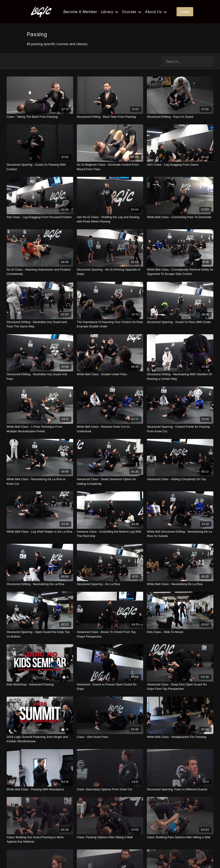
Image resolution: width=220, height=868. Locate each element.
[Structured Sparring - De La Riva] (110, 584)
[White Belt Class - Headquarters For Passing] (180, 737)
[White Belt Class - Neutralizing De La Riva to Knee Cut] (40, 481)
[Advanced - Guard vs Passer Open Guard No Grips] (110, 687)
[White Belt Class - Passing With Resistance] (40, 789)
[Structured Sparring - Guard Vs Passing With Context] (40, 167)
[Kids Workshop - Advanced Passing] (40, 685)
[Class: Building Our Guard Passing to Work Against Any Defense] (40, 839)
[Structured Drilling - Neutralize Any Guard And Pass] (40, 376)
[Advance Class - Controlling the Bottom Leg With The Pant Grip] (110, 534)
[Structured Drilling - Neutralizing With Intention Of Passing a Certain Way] (180, 376)
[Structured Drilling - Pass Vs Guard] (180, 117)
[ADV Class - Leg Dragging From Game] (180, 165)
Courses (132, 12)
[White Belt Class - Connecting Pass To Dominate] (180, 217)
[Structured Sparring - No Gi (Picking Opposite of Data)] (110, 272)
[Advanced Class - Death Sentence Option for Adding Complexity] (110, 481)
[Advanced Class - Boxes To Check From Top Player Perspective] (110, 634)
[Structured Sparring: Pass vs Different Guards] (180, 789)
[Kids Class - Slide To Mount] (180, 632)
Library (110, 12)
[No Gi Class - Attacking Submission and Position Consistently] (40, 272)
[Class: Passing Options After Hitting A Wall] (110, 837)
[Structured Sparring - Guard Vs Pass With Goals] (180, 322)
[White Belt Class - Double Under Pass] (110, 374)
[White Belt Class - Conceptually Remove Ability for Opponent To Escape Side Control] (180, 272)
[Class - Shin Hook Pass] (110, 737)
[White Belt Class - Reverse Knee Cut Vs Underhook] (110, 429)
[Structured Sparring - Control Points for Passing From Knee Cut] (180, 429)
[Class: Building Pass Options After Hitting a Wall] (180, 837)
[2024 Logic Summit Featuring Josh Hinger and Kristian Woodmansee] (40, 739)
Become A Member (80, 12)
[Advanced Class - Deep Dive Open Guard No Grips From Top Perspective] (180, 687)
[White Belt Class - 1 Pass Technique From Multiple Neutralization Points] (40, 429)
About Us (156, 12)
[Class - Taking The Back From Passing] (40, 117)
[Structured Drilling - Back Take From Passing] (110, 117)
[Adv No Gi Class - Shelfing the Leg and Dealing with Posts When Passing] (110, 219)
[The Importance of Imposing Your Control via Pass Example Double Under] (110, 324)
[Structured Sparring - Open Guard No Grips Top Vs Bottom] (40, 634)
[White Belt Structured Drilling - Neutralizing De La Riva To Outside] (180, 534)
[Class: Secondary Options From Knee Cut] (110, 789)
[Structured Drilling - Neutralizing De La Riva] (40, 584)
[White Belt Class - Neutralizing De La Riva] (180, 584)
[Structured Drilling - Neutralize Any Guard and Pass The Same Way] (40, 324)
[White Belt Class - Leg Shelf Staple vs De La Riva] (40, 532)
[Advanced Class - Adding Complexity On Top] (180, 479)
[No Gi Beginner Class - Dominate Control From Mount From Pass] (110, 167)
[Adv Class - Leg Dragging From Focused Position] (40, 217)
